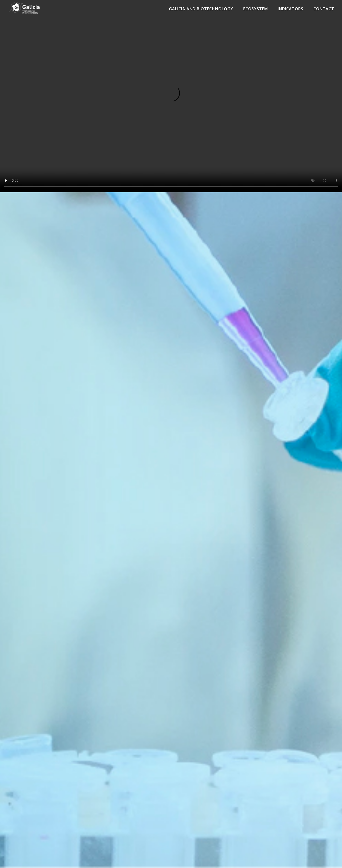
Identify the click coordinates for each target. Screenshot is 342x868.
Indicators (290, 9)
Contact (324, 9)
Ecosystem (255, 9)
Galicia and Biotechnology (200, 9)
